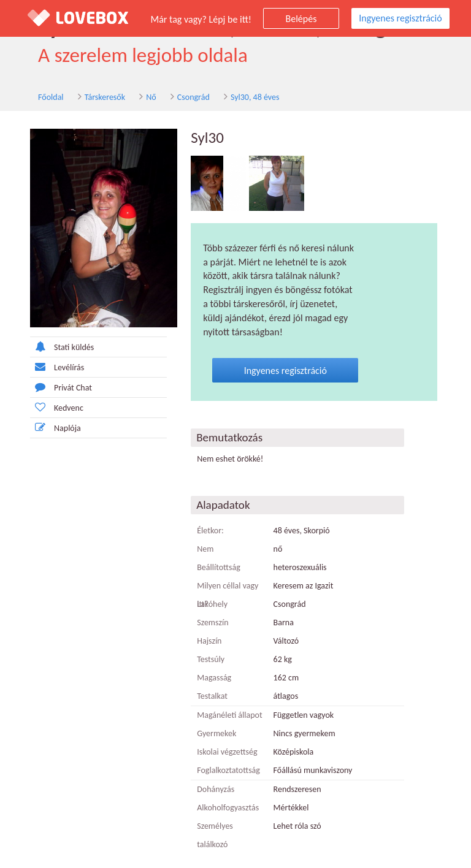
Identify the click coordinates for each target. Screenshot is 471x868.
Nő (134, 97)
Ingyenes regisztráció (400, 18)
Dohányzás (210, 776)
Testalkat (207, 683)
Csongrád (177, 97)
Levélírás (39, 367)
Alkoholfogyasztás (222, 794)
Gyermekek (211, 720)
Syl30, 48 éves (239, 97)
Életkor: (205, 517)
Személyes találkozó (226, 813)
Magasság (209, 664)
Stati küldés (44, 347)
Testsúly (205, 646)
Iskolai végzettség (221, 738)
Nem (200, 535)
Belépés (301, 19)
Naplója (38, 428)
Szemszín (207, 609)
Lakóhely (207, 591)
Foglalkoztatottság (223, 757)
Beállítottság (213, 554)
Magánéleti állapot (224, 702)
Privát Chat (43, 388)
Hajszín (204, 627)
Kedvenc (39, 408)
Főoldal (34, 97)
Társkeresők (88, 97)
